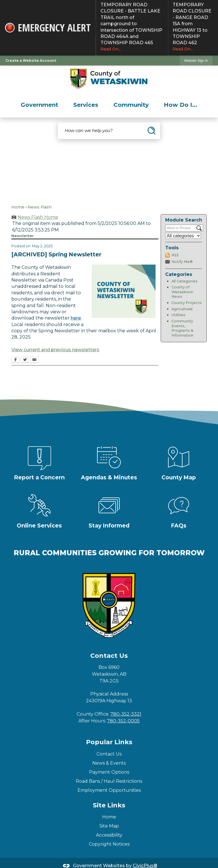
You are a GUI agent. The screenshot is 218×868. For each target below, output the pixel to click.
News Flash (40, 207)
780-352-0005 (123, 721)
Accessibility (109, 835)
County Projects (187, 303)
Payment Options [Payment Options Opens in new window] (109, 772)
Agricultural (182, 309)
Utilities (178, 315)
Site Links (109, 805)
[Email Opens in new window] (34, 360)
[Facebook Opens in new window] (15, 360)
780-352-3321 (126, 714)
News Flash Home (38, 217)
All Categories (185, 281)
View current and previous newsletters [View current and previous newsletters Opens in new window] (55, 350)
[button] (152, 131)
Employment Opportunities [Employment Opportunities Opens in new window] (109, 790)
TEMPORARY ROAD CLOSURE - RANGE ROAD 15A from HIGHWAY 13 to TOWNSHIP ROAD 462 (193, 27)
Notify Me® (182, 262)
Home (18, 207)
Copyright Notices (109, 844)
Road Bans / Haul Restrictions (109, 781)
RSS (175, 255)
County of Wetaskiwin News (182, 292)
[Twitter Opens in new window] (25, 360)
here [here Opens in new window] (76, 318)
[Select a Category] (183, 236)
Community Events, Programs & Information (183, 328)
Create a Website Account (31, 60)
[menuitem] (39, 105)
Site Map (109, 826)
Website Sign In (196, 61)
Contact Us (109, 754)
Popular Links (109, 742)
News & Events (109, 763)
